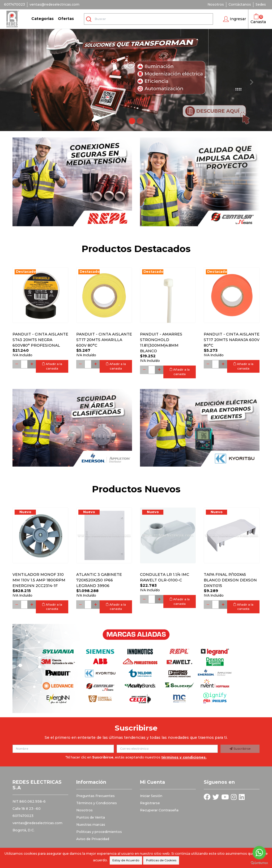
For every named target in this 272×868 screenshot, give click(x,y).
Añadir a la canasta (52, 366)
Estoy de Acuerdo (126, 860)
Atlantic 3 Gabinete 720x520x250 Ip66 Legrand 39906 (99, 580)
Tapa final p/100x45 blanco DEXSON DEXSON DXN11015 (230, 580)
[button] (235, 19)
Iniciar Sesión (151, 796)
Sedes (261, 4)
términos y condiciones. (184, 757)
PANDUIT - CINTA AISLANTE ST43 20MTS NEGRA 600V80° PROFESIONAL (40, 340)
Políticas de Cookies (161, 860)
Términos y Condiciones (97, 803)
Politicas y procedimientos (99, 832)
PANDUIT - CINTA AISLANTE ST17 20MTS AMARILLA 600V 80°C (104, 340)
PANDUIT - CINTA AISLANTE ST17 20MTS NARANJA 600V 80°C (232, 340)
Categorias (42, 19)
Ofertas (66, 19)
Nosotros (216, 4)
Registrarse (150, 803)
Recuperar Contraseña (159, 810)
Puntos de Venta (91, 817)
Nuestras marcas (91, 825)
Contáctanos (240, 4)
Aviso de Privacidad (93, 839)
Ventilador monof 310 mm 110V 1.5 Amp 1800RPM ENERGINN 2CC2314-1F (39, 580)
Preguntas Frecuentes (95, 796)
